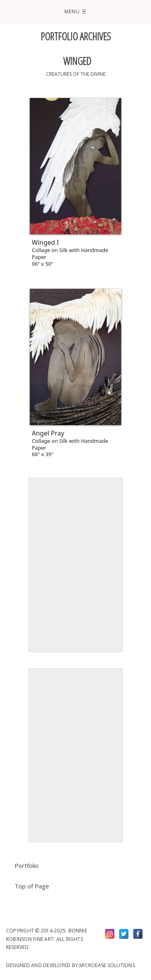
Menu (75, 11)
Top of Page (32, 886)
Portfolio (27, 865)
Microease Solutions (107, 965)
